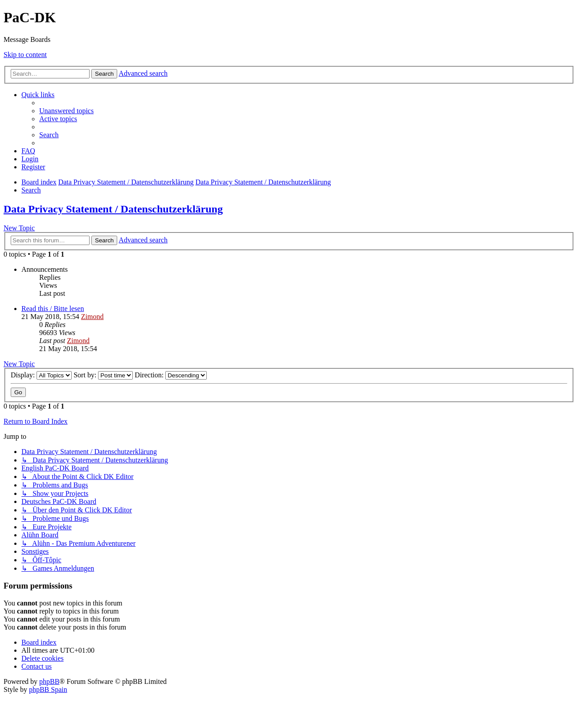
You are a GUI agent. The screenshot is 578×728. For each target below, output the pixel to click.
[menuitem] (66, 111)
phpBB (49, 681)
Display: (41, 375)
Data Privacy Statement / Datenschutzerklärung (113, 209)
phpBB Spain (48, 689)
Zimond (92, 317)
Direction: (171, 375)
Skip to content (25, 55)
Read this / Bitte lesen (53, 309)
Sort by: (103, 375)
